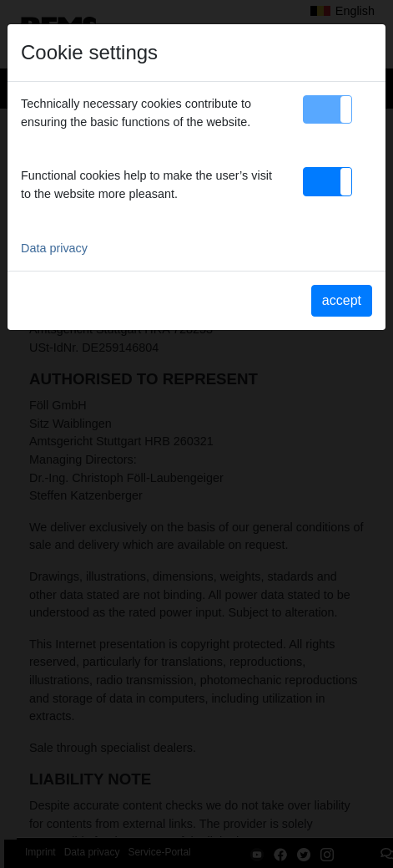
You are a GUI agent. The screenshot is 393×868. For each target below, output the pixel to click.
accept (342, 300)
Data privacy (54, 248)
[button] (327, 109)
